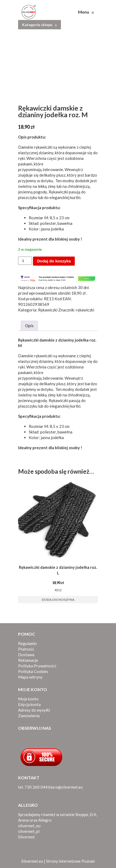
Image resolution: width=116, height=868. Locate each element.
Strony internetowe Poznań (70, 861)
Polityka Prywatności (37, 666)
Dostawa (26, 655)
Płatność (26, 649)
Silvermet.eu (32, 861)
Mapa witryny (30, 677)
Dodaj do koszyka (54, 261)
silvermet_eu (29, 826)
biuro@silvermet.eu (66, 787)
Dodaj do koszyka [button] (58, 600)
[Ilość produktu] (25, 261)
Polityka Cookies (33, 671)
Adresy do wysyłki (34, 710)
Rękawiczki (48, 310)
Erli (93, 814)
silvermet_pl (29, 831)
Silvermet (26, 837)
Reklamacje (28, 660)
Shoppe (82, 814)
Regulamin (27, 643)
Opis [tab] (29, 326)
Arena (23, 820)
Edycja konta (29, 704)
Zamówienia (29, 716)
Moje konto (28, 699)
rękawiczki (85, 310)
